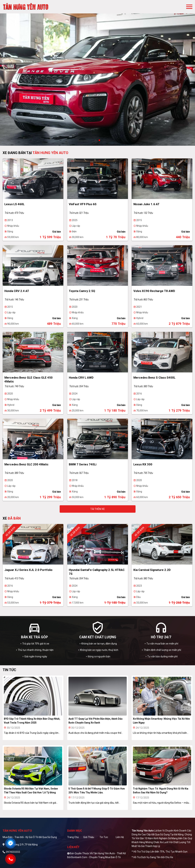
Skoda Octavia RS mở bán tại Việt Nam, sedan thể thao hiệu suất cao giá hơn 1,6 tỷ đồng (31, 791)
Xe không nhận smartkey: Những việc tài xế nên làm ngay (161, 721)
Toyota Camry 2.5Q (82, 291)
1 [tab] (96, 140)
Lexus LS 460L (14, 204)
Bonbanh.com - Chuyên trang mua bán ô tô (96, 857)
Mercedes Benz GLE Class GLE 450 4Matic (29, 379)
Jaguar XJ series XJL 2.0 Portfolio (28, 570)
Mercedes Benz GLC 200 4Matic (26, 464)
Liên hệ (120, 837)
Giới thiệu (89, 837)
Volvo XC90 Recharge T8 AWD (154, 291)
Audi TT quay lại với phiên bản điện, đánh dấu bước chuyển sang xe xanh (95, 721)
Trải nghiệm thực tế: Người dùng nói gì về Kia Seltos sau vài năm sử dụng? (161, 791)
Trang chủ (73, 837)
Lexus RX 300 (143, 464)
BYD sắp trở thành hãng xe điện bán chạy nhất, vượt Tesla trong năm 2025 (32, 721)
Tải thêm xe (98, 509)
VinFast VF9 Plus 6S (83, 204)
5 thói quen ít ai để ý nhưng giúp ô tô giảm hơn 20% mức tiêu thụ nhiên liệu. (97, 791)
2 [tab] (99, 140)
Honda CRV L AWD (81, 378)
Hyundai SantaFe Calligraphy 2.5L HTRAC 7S (97, 572)
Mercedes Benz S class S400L (154, 378)
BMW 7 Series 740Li (83, 464)
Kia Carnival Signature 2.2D (152, 570)
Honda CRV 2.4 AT (17, 291)
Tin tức (104, 837)
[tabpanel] (97, 73)
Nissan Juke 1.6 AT (146, 204)
